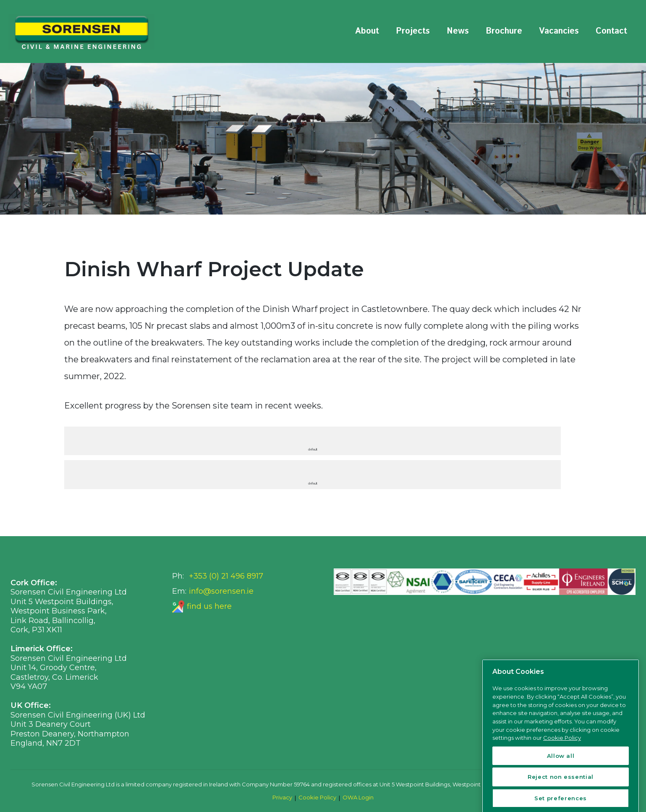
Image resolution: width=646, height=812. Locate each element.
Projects (413, 31)
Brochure (504, 31)
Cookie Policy (317, 797)
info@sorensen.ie (221, 591)
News (458, 31)
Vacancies (559, 31)
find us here (209, 606)
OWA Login (358, 797)
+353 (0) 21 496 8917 (226, 576)
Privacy (282, 797)
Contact (611, 31)
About (367, 31)
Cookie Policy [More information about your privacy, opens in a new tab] (562, 791)
